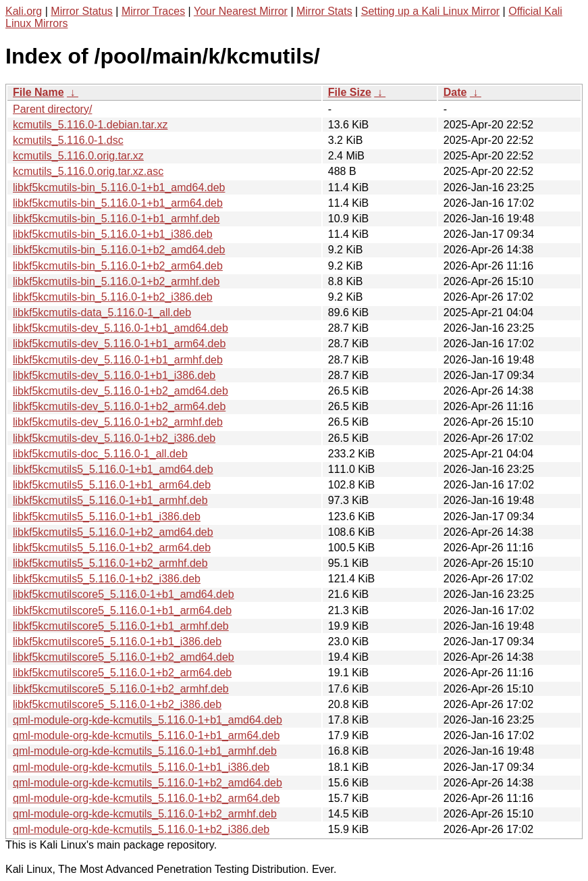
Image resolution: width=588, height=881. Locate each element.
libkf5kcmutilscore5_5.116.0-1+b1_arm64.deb (122, 610)
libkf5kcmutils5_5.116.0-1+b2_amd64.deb (113, 532)
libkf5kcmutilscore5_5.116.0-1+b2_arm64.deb (122, 673)
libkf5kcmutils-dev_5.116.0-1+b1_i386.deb (114, 375)
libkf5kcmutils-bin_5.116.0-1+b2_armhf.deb (116, 281)
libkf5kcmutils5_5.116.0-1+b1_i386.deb (107, 517)
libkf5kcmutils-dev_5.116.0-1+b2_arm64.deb (119, 406)
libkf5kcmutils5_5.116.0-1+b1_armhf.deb (110, 500)
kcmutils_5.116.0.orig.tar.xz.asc (88, 171)
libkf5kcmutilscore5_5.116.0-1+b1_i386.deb (117, 641)
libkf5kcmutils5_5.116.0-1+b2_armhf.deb (110, 563)
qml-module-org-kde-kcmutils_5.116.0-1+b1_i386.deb (141, 767)
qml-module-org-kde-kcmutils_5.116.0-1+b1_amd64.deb (148, 720)
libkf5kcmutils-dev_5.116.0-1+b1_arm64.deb (119, 344)
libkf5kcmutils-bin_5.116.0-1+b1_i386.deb (113, 234)
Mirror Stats (324, 11)
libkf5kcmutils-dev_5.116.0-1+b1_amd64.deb (121, 328)
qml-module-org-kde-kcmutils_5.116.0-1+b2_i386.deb (141, 829)
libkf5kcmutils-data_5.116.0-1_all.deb (102, 312)
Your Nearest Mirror (241, 11)
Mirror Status (82, 11)
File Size (350, 92)
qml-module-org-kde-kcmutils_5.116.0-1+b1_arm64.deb (146, 735)
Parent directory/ (52, 109)
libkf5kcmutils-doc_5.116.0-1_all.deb (100, 454)
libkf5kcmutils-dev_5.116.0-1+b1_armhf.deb (118, 360)
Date (455, 92)
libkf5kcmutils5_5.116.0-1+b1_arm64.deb (112, 485)
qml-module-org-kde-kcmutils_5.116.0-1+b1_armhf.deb (145, 751)
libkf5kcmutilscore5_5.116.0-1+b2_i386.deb (117, 704)
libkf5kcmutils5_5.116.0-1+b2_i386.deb (107, 579)
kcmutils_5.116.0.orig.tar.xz (78, 156)
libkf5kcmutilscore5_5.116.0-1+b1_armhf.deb (121, 626)
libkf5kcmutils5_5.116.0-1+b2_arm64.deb (112, 548)
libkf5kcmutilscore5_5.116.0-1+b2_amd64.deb (124, 657)
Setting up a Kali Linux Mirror (430, 11)
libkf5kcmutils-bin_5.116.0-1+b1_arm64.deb (118, 203)
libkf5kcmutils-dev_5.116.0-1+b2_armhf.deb (118, 422)
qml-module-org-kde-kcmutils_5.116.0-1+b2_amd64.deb (148, 783)
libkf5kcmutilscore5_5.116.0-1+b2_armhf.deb (121, 689)
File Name (38, 92)
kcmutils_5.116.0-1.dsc (68, 140)
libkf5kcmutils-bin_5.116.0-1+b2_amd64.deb (119, 250)
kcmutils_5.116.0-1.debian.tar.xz (90, 125)
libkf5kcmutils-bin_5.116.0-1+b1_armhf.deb (116, 219)
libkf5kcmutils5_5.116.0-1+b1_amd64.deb (113, 469)
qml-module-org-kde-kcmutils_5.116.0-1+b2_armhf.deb (145, 814)
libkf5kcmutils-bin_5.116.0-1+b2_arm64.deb (118, 266)
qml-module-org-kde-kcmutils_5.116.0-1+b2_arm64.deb (146, 798)
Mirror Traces (153, 11)
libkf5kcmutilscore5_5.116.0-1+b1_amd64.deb (124, 594)
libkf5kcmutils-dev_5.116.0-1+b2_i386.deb (114, 438)
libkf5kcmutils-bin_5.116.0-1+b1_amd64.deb (119, 187)
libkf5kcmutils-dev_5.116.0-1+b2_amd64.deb (121, 391)
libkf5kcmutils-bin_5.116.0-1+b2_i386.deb (113, 297)
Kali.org (24, 11)
